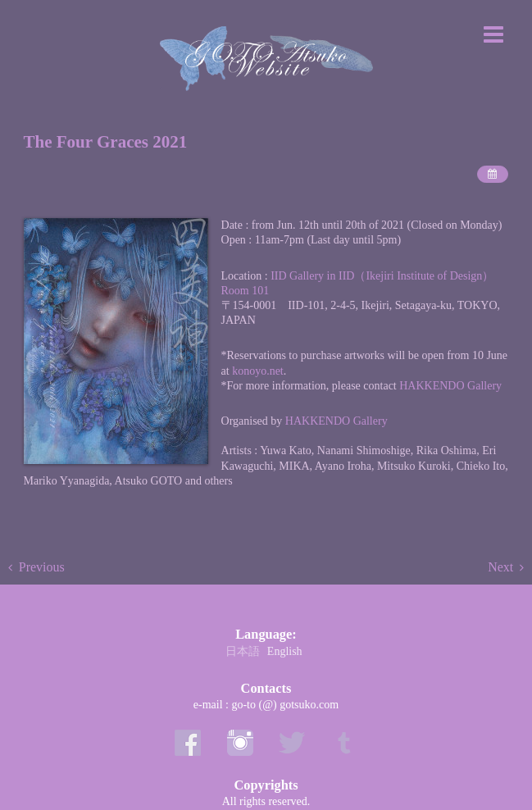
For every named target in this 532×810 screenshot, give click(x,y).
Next (500, 567)
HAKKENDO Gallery (450, 386)
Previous (42, 567)
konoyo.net (258, 371)
